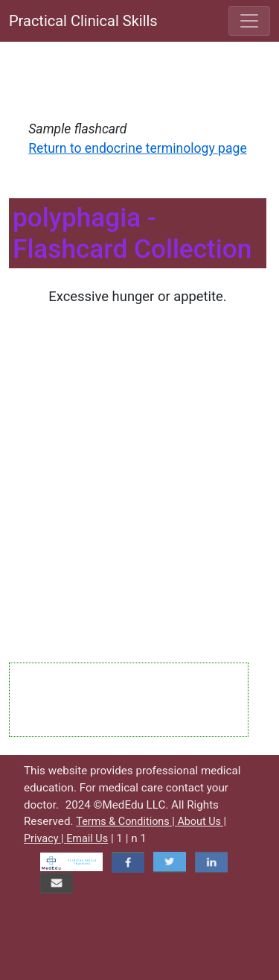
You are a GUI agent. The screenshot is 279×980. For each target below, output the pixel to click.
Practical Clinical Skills (83, 21)
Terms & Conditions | (126, 822)
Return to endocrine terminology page (138, 148)
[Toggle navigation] (249, 21)
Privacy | (45, 839)
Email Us (87, 839)
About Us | (202, 822)
